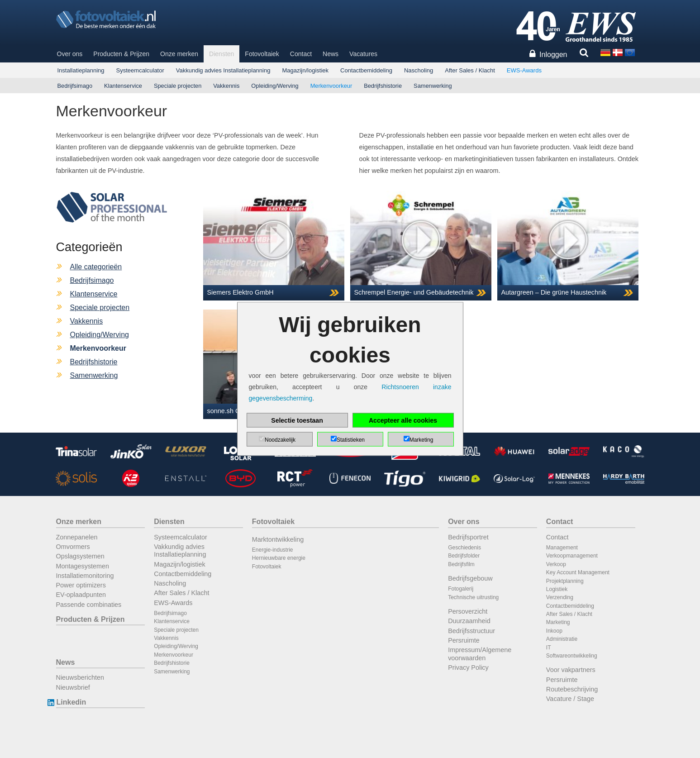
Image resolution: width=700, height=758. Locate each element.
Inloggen (553, 55)
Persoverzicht (468, 611)
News (331, 54)
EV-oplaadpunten (81, 595)
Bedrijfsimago (75, 86)
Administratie (562, 639)
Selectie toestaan (297, 420)
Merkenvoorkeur (331, 86)
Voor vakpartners (571, 670)
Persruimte (464, 640)
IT (549, 648)
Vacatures (363, 54)
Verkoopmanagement (572, 556)
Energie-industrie (273, 550)
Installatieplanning (81, 70)
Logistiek (557, 589)
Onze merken (179, 54)
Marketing (558, 622)
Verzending (560, 597)
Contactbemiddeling (366, 70)
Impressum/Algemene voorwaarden (480, 654)
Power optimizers (81, 585)
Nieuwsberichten (80, 677)
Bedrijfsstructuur (471, 631)
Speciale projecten (178, 86)
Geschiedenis (464, 548)
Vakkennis (226, 86)
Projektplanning (565, 581)
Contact (301, 54)
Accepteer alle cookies (403, 420)
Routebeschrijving (572, 689)
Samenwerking (433, 86)
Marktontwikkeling (278, 539)
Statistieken (351, 440)
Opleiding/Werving (275, 86)
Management (562, 548)
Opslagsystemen (80, 556)
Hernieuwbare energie (279, 558)
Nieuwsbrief (73, 687)
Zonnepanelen (77, 537)
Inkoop (554, 631)
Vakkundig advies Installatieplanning (223, 70)
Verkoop (556, 564)
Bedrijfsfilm (461, 564)
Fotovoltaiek (262, 54)
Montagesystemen (83, 566)
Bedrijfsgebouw (470, 578)
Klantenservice (123, 86)
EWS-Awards (524, 70)
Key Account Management (578, 572)
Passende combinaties (89, 605)
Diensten (221, 54)
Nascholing (419, 70)
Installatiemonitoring (85, 576)
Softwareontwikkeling (572, 656)
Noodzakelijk (280, 440)
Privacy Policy (468, 667)
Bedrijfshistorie (383, 86)
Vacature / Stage (570, 699)
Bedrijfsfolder (464, 556)
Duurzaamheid (469, 621)
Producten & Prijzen (121, 54)
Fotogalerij (461, 589)
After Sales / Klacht (470, 70)
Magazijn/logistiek (305, 70)
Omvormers (73, 547)
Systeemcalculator (140, 70)
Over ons (70, 54)
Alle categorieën (96, 267)
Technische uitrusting (473, 597)
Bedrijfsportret (468, 537)
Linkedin (71, 702)
